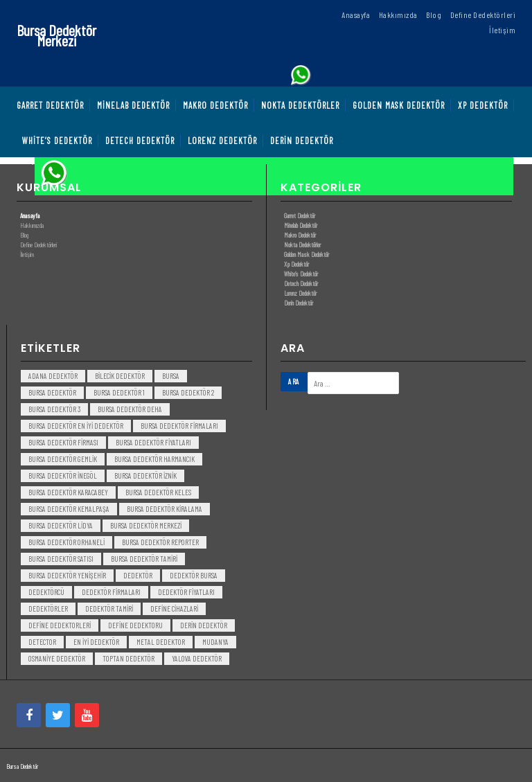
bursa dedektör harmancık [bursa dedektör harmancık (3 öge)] (154, 459)
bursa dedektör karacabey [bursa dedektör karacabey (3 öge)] (68, 492)
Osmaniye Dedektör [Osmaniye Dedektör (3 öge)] (57, 658)
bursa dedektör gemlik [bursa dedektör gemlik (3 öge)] (63, 459)
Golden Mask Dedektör (307, 254)
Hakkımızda (32, 225)
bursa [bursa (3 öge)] (171, 376)
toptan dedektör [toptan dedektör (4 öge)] (128, 658)
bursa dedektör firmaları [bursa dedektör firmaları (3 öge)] (179, 426)
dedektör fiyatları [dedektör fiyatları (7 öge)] (186, 592)
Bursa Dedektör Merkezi (56, 35)
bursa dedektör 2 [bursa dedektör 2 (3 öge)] (188, 392)
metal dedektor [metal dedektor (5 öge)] (161, 642)
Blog (24, 235)
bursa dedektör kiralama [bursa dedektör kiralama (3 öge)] (165, 509)
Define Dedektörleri (38, 245)
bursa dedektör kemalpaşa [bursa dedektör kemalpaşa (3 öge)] (69, 509)
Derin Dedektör (299, 303)
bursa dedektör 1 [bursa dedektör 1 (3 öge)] (119, 392)
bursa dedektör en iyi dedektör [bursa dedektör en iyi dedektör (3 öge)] (76, 426)
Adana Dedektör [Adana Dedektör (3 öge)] (53, 376)
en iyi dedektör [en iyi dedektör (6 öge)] (96, 642)
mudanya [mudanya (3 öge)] (215, 642)
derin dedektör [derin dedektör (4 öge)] (204, 625)
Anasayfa (30, 215)
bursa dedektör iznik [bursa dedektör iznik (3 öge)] (145, 476)
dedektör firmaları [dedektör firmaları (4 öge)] (111, 592)
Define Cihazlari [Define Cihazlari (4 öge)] (174, 608)
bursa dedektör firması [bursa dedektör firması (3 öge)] (63, 442)
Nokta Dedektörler (302, 245)
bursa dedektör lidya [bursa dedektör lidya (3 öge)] (61, 525)
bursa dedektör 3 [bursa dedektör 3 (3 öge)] (54, 409)
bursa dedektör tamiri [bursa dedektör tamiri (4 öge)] (144, 559)
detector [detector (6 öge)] (42, 642)
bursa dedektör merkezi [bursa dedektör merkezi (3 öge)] (146, 525)
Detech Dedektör (301, 283)
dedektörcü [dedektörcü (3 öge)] (46, 592)
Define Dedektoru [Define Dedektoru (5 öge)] (135, 625)
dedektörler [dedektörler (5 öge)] (48, 608)
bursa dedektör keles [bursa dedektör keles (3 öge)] (158, 492)
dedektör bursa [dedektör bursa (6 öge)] (194, 575)
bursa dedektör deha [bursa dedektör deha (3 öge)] (130, 409)
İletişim (27, 254)
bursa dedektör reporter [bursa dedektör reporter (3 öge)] (160, 542)
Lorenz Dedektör (300, 293)
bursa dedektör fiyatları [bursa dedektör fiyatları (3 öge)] (153, 442)
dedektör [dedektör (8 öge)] (138, 575)
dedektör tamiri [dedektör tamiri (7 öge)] (109, 608)
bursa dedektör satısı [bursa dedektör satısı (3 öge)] (61, 559)
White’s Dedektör (301, 274)
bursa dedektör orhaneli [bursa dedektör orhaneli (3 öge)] (66, 542)
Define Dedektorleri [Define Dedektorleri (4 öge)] (60, 625)
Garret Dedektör (300, 215)
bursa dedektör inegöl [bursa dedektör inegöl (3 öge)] (63, 476)
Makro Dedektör (300, 235)
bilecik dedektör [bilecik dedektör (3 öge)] (120, 376)
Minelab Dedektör (301, 225)
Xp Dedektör (296, 264)
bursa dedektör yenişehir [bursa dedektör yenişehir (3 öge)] (67, 575)
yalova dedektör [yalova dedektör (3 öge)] (197, 658)
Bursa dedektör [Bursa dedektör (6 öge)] (52, 392)
